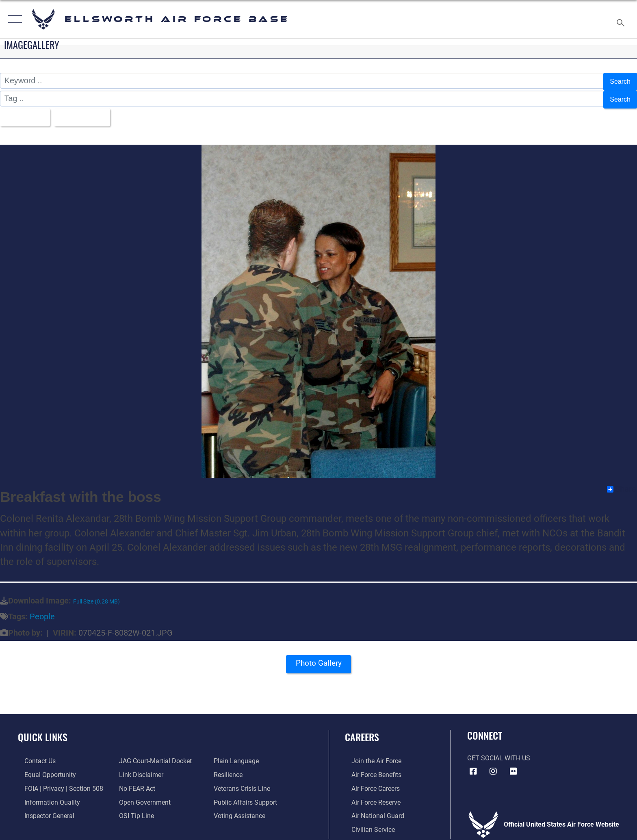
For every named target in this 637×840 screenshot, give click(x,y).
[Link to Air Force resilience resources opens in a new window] (230, 769)
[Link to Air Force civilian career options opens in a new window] (367, 823)
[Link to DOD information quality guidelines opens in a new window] (46, 796)
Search (618, 80)
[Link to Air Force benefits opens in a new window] (370, 769)
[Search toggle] (622, 20)
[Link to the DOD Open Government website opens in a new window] (143, 796)
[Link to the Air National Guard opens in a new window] (371, 810)
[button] (13, 19)
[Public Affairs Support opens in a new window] (247, 796)
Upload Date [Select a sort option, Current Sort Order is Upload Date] (92, 112)
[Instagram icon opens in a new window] (493, 765)
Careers (362, 731)
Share (622, 484)
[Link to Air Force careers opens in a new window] (369, 782)
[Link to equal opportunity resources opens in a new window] (44, 769)
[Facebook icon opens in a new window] (473, 765)
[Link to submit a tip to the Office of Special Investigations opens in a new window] (134, 810)
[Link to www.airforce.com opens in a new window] (370, 755)
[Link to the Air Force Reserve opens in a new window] (369, 796)
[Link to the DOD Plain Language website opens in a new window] (238, 755)
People (42, 611)
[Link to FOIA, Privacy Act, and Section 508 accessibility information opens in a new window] (57, 782)
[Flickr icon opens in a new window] (513, 765)
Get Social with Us (499, 752)
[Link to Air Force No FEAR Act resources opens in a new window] (135, 782)
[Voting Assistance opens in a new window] (242, 810)
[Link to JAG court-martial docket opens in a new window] (153, 755)
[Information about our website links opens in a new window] (139, 769)
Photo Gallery (319, 660)
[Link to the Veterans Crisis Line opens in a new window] (244, 782)
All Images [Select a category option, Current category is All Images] (26, 112)
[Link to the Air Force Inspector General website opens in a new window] (43, 810)
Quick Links (43, 731)
